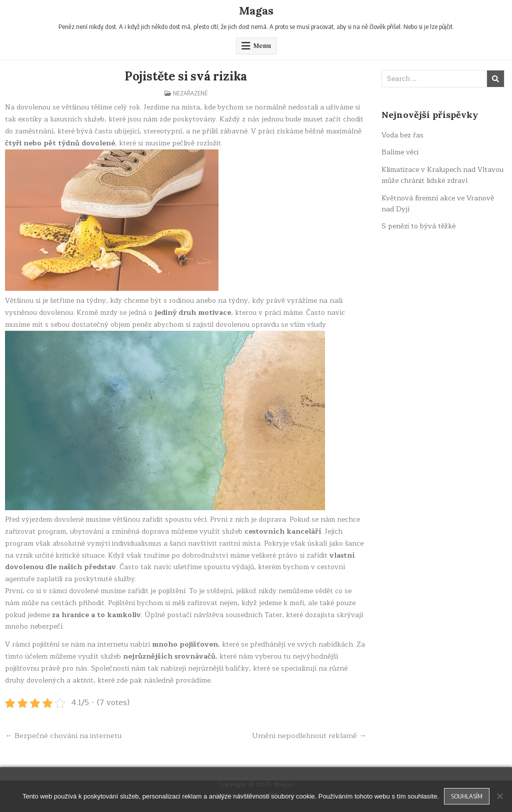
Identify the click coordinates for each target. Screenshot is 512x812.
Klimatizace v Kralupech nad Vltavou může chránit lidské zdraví (442, 175)
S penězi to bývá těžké (418, 226)
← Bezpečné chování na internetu (63, 736)
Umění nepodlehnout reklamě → (309, 736)
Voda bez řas (402, 135)
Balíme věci (400, 152)
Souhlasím (467, 796)
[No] (499, 796)
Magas (256, 10)
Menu (262, 46)
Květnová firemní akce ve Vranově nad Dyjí (438, 204)
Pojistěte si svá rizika (186, 76)
